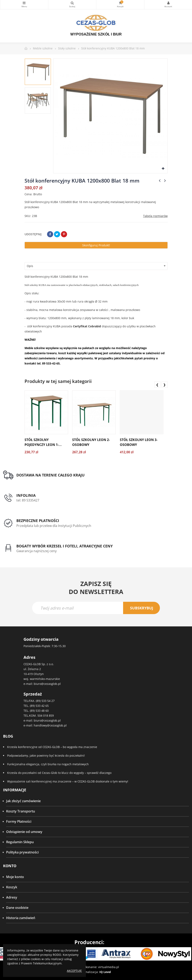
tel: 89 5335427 (28, 500)
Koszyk (12, 887)
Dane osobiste (17, 908)
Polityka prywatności (22, 852)
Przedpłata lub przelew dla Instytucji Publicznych (54, 526)
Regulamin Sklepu (20, 842)
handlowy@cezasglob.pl (50, 725)
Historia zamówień (21, 918)
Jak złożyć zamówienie (23, 801)
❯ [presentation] (164, 385)
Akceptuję (74, 971)
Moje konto (15, 877)
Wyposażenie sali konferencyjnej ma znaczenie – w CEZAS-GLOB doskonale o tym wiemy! (68, 781)
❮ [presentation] (157, 385)
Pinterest (64, 234)
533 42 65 (42, 706)
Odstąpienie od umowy (24, 832)
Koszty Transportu (21, 811)
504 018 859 (46, 716)
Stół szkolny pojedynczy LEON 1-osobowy (42, 445)
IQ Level (105, 972)
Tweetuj (57, 234)
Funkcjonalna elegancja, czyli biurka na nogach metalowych (48, 764)
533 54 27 (48, 701)
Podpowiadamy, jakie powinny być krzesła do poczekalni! (46, 756)
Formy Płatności (19, 821)
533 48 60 (42, 711)
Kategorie (24, 3)
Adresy (12, 897)
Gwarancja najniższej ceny (36, 551)
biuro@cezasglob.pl (47, 684)
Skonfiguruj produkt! (96, 245)
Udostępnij (50, 234)
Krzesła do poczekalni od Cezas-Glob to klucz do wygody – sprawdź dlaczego (59, 773)
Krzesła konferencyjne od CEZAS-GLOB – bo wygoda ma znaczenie (52, 747)
